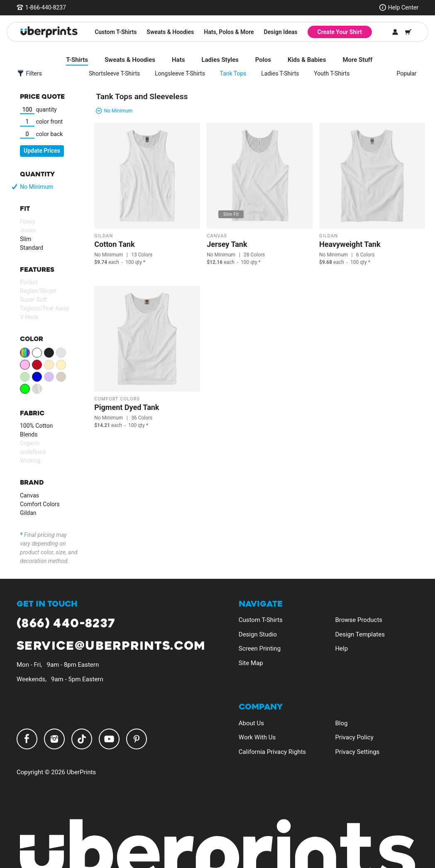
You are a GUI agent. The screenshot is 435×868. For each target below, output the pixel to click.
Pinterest (137, 739)
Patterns (37, 389)
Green (25, 377)
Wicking (30, 461)
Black (49, 353)
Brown (61, 377)
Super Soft (33, 300)
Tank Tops (230, 73)
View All (25, 353)
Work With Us (257, 737)
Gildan (28, 513)
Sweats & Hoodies (170, 32)
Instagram (54, 739)
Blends (29, 434)
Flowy (27, 222)
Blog (341, 723)
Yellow (61, 365)
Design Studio (258, 634)
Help (341, 649)
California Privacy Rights (272, 752)
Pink (25, 365)
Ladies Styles (217, 60)
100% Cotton (36, 426)
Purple (49, 377)
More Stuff (354, 60)
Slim (26, 239)
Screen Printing (260, 649)
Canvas (29, 495)
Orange (49, 365)
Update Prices (42, 151)
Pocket (29, 282)
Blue (37, 377)
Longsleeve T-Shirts (177, 73)
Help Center (403, 7)
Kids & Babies (303, 60)
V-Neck (29, 317)
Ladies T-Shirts (277, 73)
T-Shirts (74, 60)
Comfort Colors (40, 504)
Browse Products (359, 620)
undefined (33, 452)
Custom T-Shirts (116, 32)
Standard (32, 248)
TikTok (82, 739)
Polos (260, 60)
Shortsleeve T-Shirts (111, 73)
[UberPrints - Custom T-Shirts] (49, 32)
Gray (61, 353)
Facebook (27, 739)
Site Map (251, 663)
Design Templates (360, 634)
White (37, 353)
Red (37, 365)
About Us (251, 723)
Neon (25, 389)
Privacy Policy (354, 737)
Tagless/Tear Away (45, 308)
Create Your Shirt (340, 32)
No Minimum (37, 187)
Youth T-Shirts (329, 73)
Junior (28, 230)
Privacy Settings (357, 752)
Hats (175, 60)
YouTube (109, 739)
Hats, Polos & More (229, 32)
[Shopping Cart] (408, 32)
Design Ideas (281, 32)
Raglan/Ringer (38, 291)
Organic (30, 443)
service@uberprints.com (111, 646)
